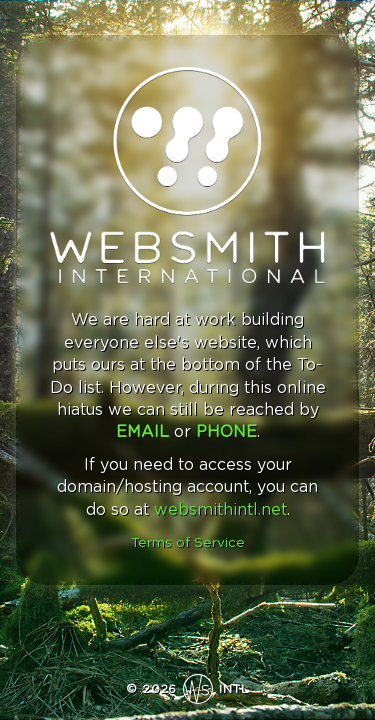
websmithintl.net (220, 510)
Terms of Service (188, 543)
